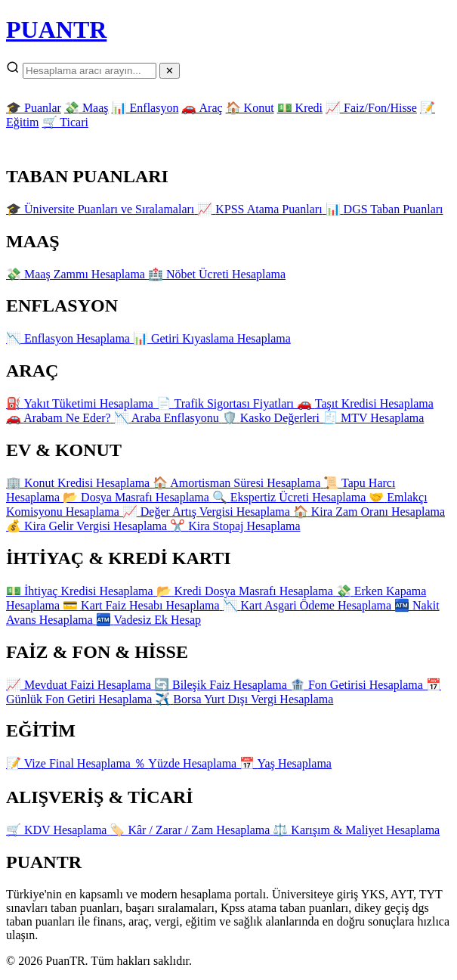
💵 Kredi (300, 108)
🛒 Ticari (65, 122)
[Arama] (90, 71)
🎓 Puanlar (34, 108)
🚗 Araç (202, 108)
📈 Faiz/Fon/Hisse (371, 108)
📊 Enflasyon (145, 108)
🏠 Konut (250, 108)
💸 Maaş (86, 108)
